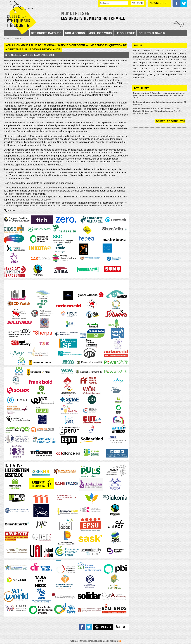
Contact (74, 641)
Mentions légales (98, 641)
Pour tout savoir (152, 33)
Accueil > (8, 39)
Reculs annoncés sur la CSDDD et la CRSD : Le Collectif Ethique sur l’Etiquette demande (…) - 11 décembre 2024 (157, 111)
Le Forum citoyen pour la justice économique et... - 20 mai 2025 (159, 103)
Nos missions (75, 33)
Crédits (84, 641)
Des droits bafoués (46, 33)
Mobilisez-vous (100, 33)
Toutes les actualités (170, 121)
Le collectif (125, 33)
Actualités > (16, 39)
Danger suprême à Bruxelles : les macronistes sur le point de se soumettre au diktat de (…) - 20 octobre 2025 (159, 95)
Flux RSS (115, 641)
